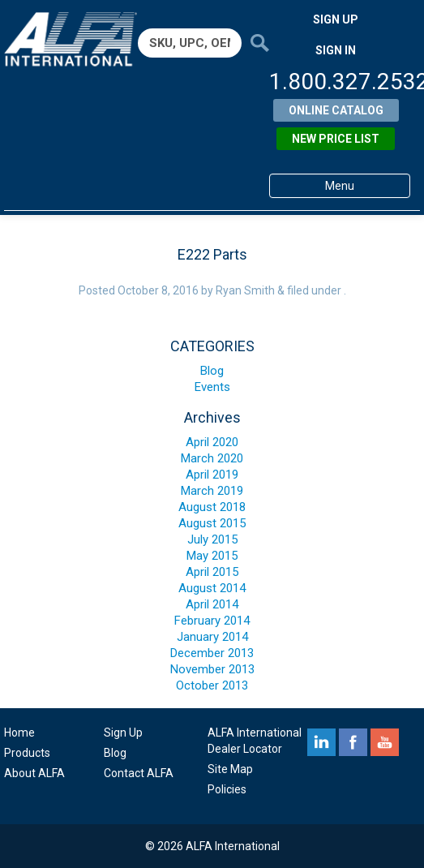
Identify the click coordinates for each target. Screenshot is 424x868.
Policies (227, 789)
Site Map (230, 769)
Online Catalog (336, 110)
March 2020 (212, 458)
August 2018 (212, 507)
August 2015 (212, 523)
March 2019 (212, 491)
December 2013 (212, 653)
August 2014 (212, 588)
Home (19, 733)
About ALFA (34, 773)
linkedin (321, 742)
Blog (212, 371)
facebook (353, 742)
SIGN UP (336, 19)
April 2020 (212, 442)
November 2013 (212, 669)
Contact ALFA (139, 773)
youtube (385, 742)
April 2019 (212, 475)
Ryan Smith (245, 290)
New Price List (336, 139)
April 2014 (212, 604)
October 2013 (212, 685)
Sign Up (123, 733)
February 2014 (212, 621)
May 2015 (212, 556)
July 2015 (212, 539)
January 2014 (212, 637)
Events (212, 387)
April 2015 (212, 572)
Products (27, 753)
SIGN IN (336, 50)
